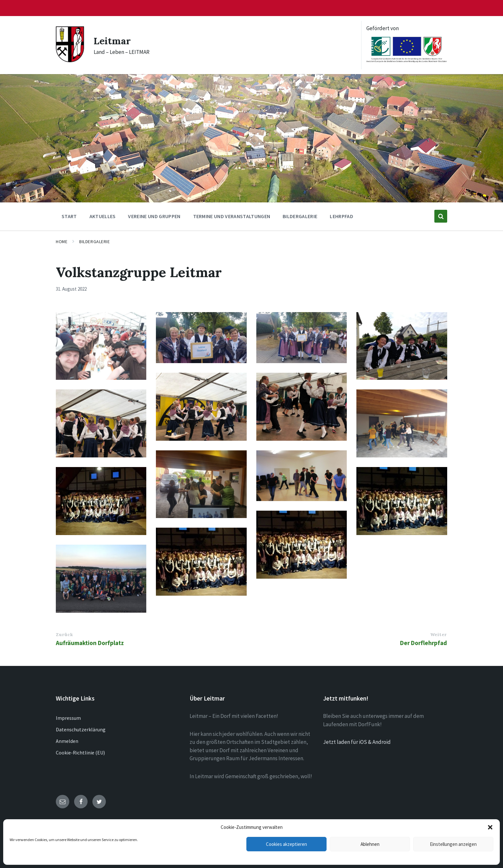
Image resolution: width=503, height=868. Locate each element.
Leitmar (112, 41)
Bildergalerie (94, 242)
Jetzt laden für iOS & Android (357, 742)
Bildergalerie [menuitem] (300, 216)
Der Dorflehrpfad (423, 643)
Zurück (64, 634)
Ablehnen (370, 844)
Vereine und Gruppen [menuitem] (154, 216)
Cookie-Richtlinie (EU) (80, 753)
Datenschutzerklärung (81, 729)
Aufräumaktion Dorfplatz (90, 643)
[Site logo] (70, 60)
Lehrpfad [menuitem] (341, 216)
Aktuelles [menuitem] (103, 216)
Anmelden (67, 741)
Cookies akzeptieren (286, 844)
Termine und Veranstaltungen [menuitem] (232, 216)
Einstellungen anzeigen (453, 844)
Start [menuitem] (69, 216)
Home (62, 242)
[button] (490, 827)
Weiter (439, 634)
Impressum (68, 718)
